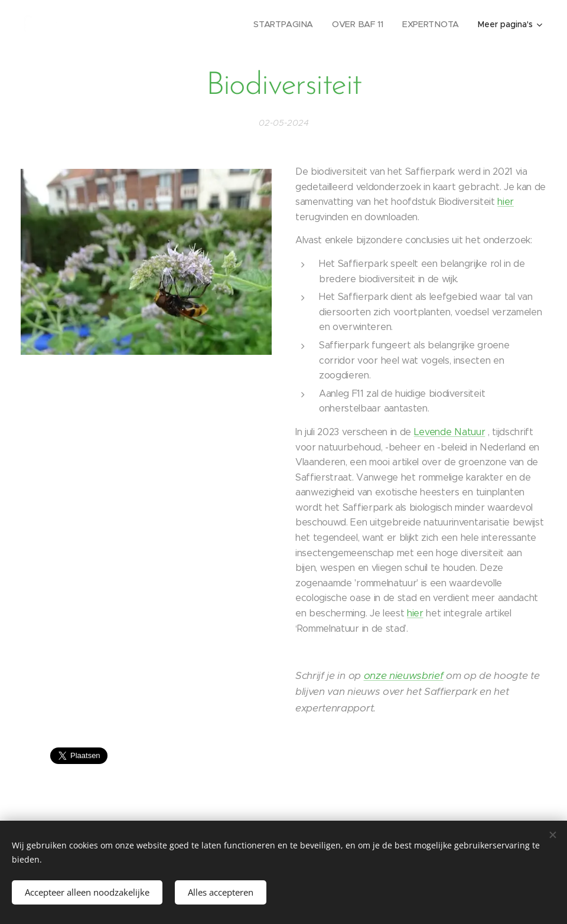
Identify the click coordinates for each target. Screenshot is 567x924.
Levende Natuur (450, 432)
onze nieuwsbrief (404, 675)
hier (506, 202)
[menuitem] (287, 24)
